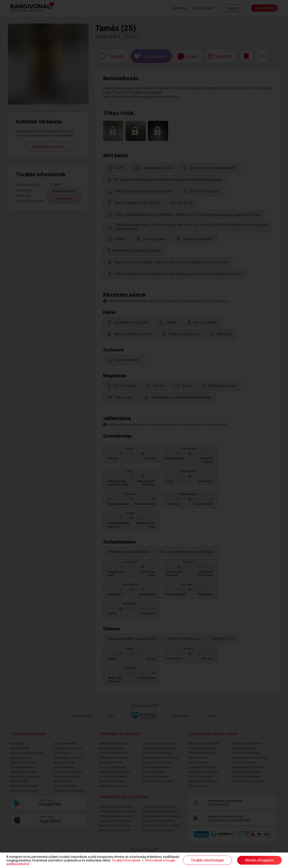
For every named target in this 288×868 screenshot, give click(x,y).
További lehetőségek (207, 860)
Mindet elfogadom (259, 860)
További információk (126, 860)
